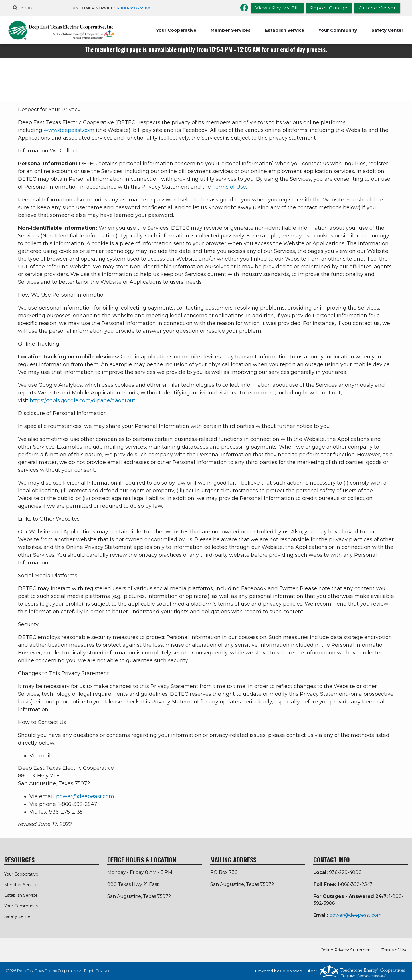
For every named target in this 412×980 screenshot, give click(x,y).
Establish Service (285, 30)
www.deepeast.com (69, 130)
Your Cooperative (176, 30)
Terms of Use (229, 187)
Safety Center (387, 30)
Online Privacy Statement (346, 950)
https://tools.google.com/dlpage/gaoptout (83, 400)
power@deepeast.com (85, 796)
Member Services (231, 30)
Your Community (338, 30)
